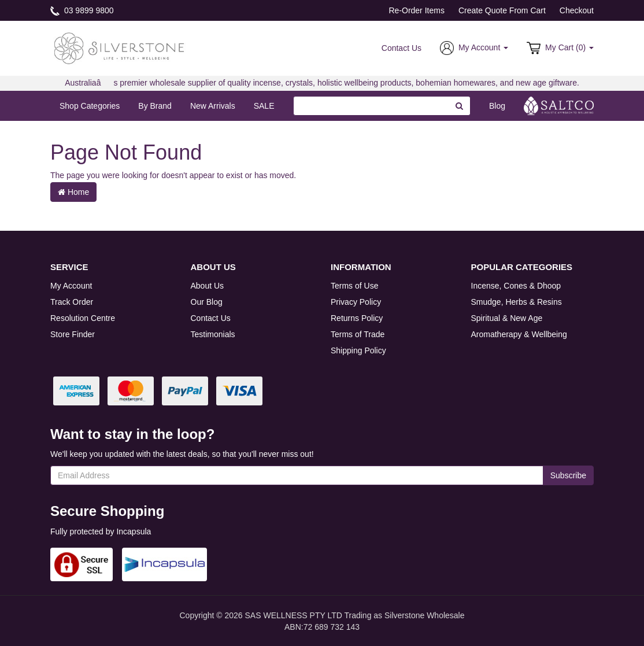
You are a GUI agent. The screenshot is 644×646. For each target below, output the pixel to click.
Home (73, 192)
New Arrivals (213, 106)
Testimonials (213, 334)
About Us (208, 286)
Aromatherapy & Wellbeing (519, 334)
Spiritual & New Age (507, 318)
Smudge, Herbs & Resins (517, 302)
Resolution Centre (83, 318)
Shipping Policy (358, 350)
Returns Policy (357, 318)
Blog (497, 106)
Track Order (72, 302)
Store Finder (73, 334)
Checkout (577, 10)
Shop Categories (90, 106)
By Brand (155, 106)
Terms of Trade (358, 334)
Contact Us (401, 48)
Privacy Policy (356, 302)
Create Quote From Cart (502, 10)
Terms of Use (354, 286)
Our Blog (207, 302)
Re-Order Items (416, 10)
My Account (71, 286)
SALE (264, 106)
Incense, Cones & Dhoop (516, 286)
